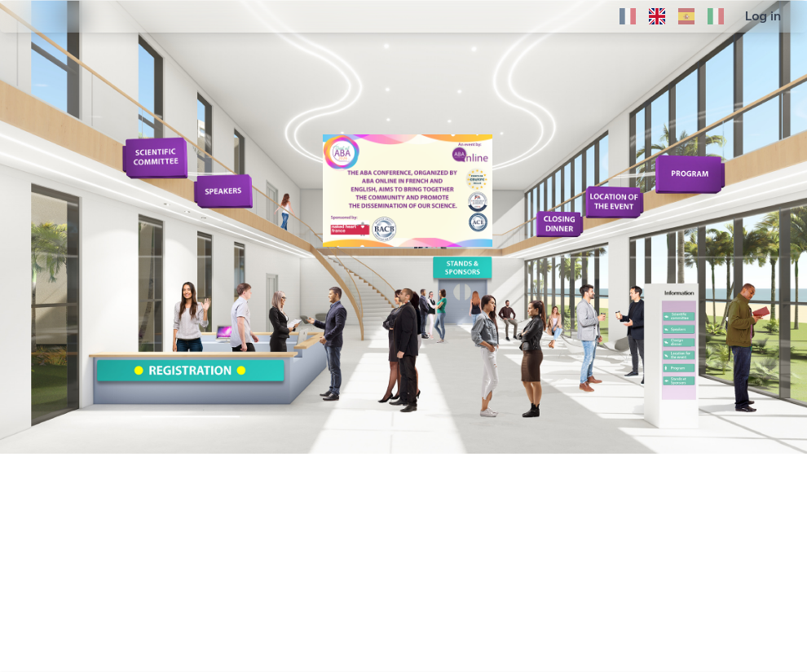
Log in (763, 16)
